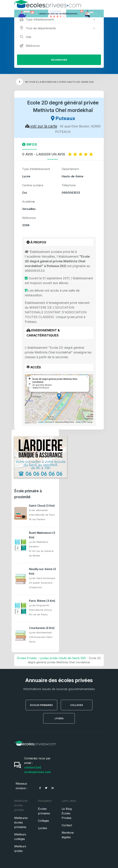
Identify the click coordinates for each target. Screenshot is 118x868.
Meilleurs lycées (20, 849)
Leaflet (41, 422)
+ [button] (30, 379)
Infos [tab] (29, 144)
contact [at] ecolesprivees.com (37, 770)
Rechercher (59, 60)
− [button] (30, 384)
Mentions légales (68, 835)
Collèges (77, 705)
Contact (67, 825)
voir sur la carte (41, 126)
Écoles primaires (44, 811)
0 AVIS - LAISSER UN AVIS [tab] (58, 154)
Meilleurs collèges (20, 837)
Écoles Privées (27, 658)
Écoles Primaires (41, 705)
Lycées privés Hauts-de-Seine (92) (63, 658)
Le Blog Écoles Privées (67, 813)
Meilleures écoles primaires (21, 822)
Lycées (59, 718)
